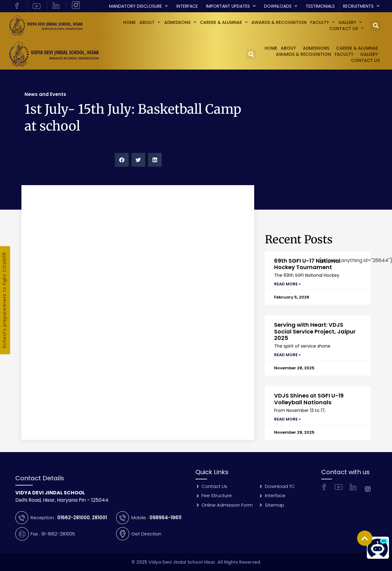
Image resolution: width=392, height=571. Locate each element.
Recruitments (361, 6)
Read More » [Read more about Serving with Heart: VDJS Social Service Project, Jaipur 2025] (287, 355)
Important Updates (231, 6)
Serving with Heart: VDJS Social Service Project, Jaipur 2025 (315, 331)
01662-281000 (73, 518)
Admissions (180, 22)
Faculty (322, 22)
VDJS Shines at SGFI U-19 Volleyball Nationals (309, 399)
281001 (99, 518)
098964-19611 (165, 518)
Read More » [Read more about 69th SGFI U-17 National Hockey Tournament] (287, 284)
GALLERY (350, 22)
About (150, 22)
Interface (187, 6)
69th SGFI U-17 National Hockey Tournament (307, 264)
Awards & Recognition (279, 22)
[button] (376, 26)
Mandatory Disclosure (138, 6)
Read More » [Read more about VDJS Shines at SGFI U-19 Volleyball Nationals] (287, 419)
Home (129, 22)
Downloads (281, 6)
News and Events (45, 94)
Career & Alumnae (224, 22)
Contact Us (347, 29)
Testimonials (320, 6)
